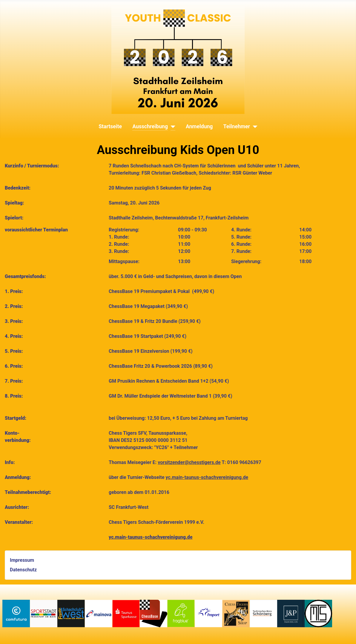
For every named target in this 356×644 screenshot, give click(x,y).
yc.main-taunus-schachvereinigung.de (207, 477)
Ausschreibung (150, 126)
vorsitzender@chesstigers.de (189, 462)
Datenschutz (23, 570)
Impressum (22, 560)
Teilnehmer (237, 126)
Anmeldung (199, 126)
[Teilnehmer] (254, 126)
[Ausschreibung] (172, 126)
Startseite (110, 126)
